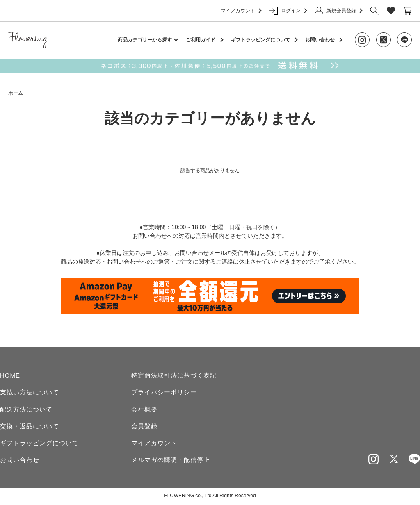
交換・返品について (30, 427)
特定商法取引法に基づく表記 (174, 375)
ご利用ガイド (201, 40)
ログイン (288, 11)
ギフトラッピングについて (260, 40)
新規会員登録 (338, 11)
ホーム (16, 93)
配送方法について (26, 410)
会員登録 (144, 427)
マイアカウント (241, 11)
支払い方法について (30, 392)
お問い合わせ (320, 40)
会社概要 (144, 410)
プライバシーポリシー (164, 392)
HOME (10, 375)
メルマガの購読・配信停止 (171, 461)
